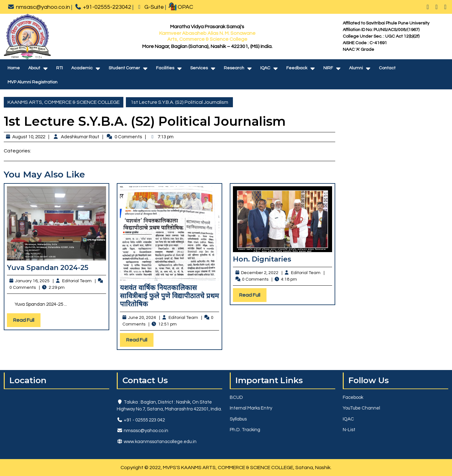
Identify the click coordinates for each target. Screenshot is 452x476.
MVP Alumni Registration (32, 82)
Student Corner (124, 68)
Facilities (165, 68)
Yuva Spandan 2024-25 (48, 268)
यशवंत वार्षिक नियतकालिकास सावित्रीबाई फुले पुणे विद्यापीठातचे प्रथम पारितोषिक (169, 296)
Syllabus (238, 419)
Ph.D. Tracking (245, 430)
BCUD (236, 397)
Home (14, 68)
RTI (59, 68)
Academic (82, 68)
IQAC (265, 68)
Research (234, 68)
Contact (387, 68)
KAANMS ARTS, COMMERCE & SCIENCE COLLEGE (64, 102)
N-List (349, 430)
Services (199, 68)
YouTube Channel (361, 408)
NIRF (328, 68)
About (34, 68)
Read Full (27, 322)
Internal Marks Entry (251, 408)
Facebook (353, 397)
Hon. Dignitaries (262, 259)
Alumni (356, 68)
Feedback (297, 68)
